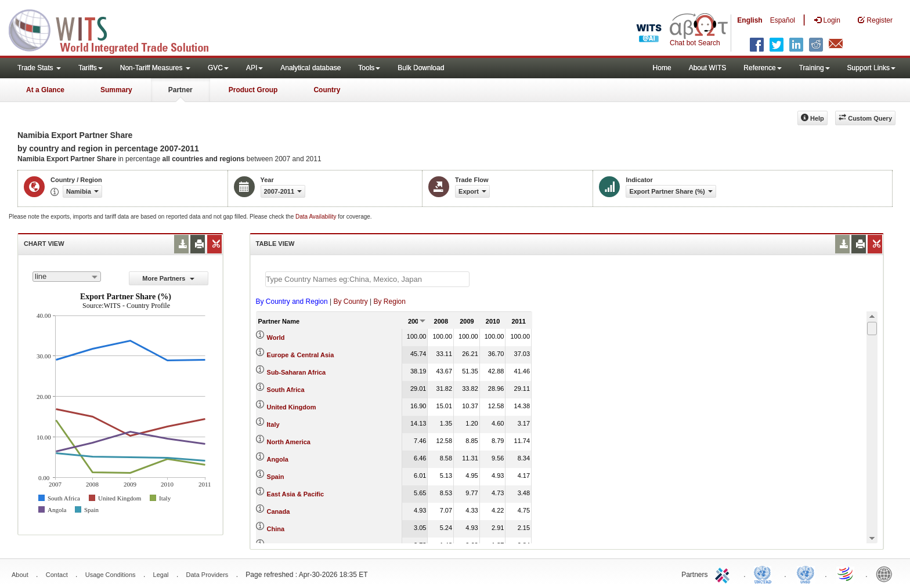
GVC (218, 68)
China (276, 529)
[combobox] (67, 277)
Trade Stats (39, 68)
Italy (273, 424)
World (276, 337)
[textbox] (367, 279)
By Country (350, 302)
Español (783, 20)
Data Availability (317, 217)
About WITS (708, 68)
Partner (180, 90)
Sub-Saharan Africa (297, 372)
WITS (116, 29)
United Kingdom (292, 407)
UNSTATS (806, 574)
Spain (276, 477)
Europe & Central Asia (301, 355)
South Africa (286, 390)
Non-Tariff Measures (155, 68)
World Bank (887, 574)
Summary (116, 90)
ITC (724, 574)
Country (327, 90)
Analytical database (310, 68)
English (750, 20)
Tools (369, 68)
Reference (762, 68)
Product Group (253, 90)
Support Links (871, 68)
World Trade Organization (846, 574)
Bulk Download (421, 68)
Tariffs (91, 68)
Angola (278, 459)
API (254, 68)
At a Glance (45, 90)
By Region (390, 302)
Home (662, 68)
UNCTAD (765, 574)
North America (289, 442)
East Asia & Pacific (296, 494)
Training (815, 68)
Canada (279, 511)
